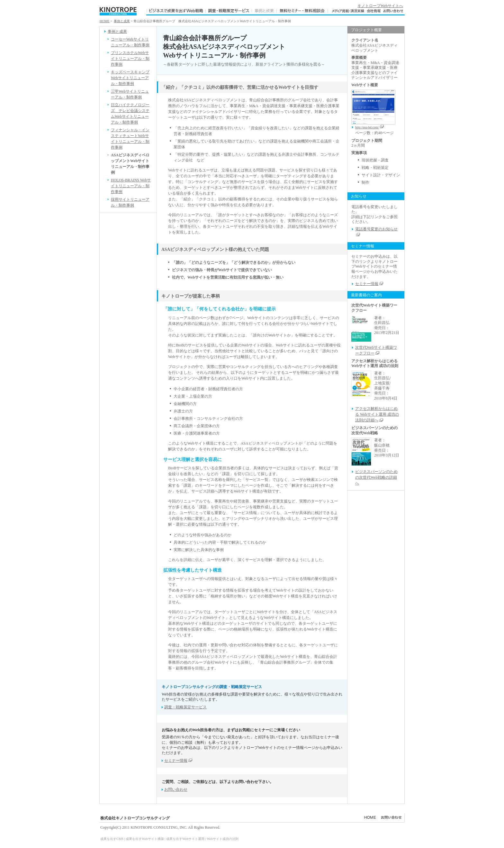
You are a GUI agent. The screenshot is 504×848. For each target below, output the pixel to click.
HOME (105, 21)
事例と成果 (122, 21)
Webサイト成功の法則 (223, 839)
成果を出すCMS (112, 839)
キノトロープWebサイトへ (380, 6)
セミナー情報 (178, 760)
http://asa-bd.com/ (369, 127)
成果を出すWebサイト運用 (185, 839)
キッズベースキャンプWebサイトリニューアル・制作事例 (130, 78)
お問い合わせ (176, 789)
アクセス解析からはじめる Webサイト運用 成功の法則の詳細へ (377, 414)
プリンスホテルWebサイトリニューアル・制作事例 (130, 59)
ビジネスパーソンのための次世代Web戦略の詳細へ (376, 477)
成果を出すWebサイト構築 (145, 839)
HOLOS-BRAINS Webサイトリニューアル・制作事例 (131, 186)
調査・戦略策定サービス (185, 707)
